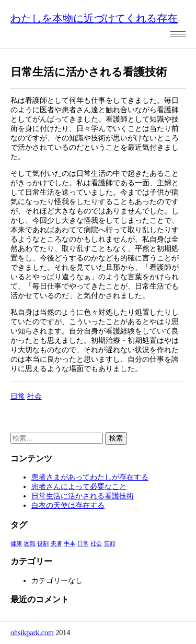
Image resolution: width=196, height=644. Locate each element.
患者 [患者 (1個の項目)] (56, 544)
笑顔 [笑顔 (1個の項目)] (110, 544)
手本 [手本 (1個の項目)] (70, 544)
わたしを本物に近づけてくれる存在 (94, 18)
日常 (18, 396)
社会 (34, 396)
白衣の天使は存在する (68, 505)
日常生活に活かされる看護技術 (83, 496)
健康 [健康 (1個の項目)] (16, 544)
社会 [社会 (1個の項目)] (96, 544)
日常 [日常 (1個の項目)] (83, 544)
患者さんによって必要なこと (79, 487)
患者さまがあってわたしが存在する (90, 477)
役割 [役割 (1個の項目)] (43, 544)
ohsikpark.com (32, 633)
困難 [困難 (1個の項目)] (30, 544)
